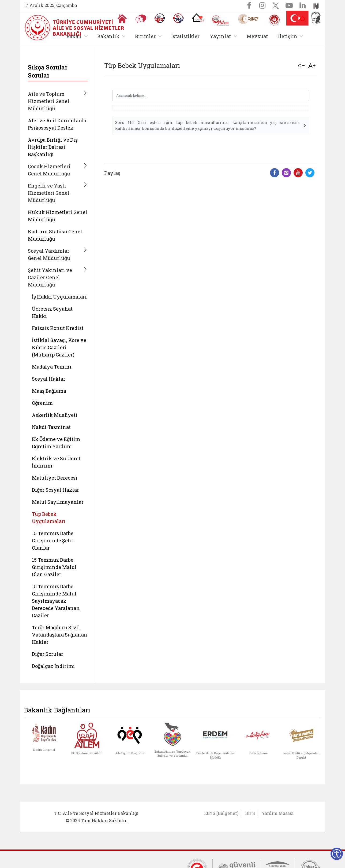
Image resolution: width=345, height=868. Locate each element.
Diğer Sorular (48, 654)
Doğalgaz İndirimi (53, 666)
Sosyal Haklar (49, 379)
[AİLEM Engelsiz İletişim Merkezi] (221, 21)
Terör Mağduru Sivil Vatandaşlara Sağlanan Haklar (60, 635)
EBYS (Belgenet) (221, 813)
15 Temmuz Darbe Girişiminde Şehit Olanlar (53, 540)
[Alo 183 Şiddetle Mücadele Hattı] (160, 18)
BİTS (250, 813)
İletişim (288, 36)
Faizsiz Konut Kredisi (58, 328)
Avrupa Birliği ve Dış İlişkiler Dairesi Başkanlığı (53, 147)
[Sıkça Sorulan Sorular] (141, 19)
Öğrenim (42, 403)
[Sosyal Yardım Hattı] (178, 18)
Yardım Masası (278, 813)
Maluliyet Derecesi (55, 478)
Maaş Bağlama (49, 391)
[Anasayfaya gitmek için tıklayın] (122, 19)
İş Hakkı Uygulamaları (59, 297)
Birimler (145, 36)
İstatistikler (185, 36)
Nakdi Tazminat (51, 427)
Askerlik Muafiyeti (55, 415)
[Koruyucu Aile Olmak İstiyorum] (198, 18)
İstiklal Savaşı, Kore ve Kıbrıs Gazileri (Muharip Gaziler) (59, 347)
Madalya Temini (52, 367)
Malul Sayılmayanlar (58, 502)
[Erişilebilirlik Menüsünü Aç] (337, 854)
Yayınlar (220, 36)
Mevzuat (257, 36)
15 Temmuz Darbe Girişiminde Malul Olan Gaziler (54, 567)
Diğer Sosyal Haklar (55, 490)
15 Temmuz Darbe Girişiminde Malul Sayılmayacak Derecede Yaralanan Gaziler (56, 601)
